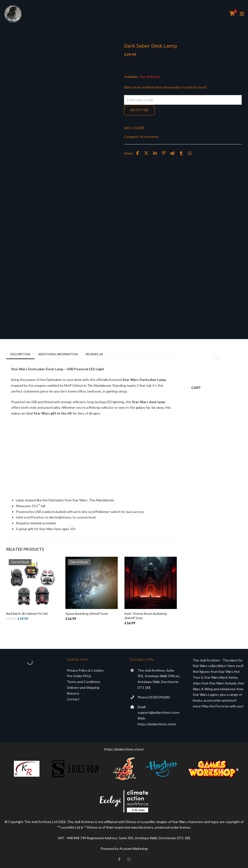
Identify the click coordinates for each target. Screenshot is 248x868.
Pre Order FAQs (79, 676)
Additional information (58, 354)
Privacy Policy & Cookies (85, 670)
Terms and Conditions (84, 682)
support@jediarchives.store (159, 712)
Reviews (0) (94, 354)
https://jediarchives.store (157, 724)
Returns (73, 693)
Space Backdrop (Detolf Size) (87, 614)
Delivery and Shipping (83, 687)
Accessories (149, 137)
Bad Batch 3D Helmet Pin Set (27, 614)
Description (20, 354)
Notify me (139, 110)
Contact (73, 699)
